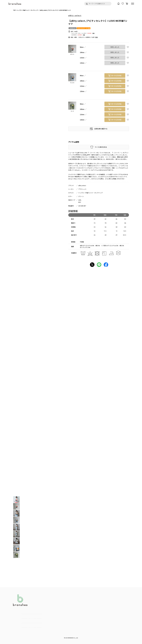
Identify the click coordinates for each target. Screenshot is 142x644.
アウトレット (82, 189)
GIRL (80, 200)
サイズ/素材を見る (101, 147)
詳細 (93, 33)
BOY (80, 202)
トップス (81, 193)
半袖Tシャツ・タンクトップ (94, 193)
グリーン (81, 196)
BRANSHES (71, 638)
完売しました (115, 47)
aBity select (75, 15)
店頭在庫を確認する (101, 129)
